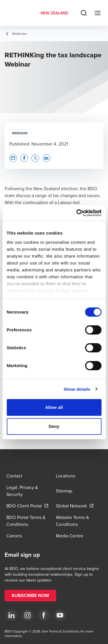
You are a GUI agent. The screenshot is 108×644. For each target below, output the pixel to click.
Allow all (54, 407)
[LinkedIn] (12, 615)
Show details (77, 389)
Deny (54, 426)
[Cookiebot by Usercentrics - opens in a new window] (77, 213)
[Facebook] (44, 615)
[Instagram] (28, 615)
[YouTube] (60, 615)
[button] (13, 158)
